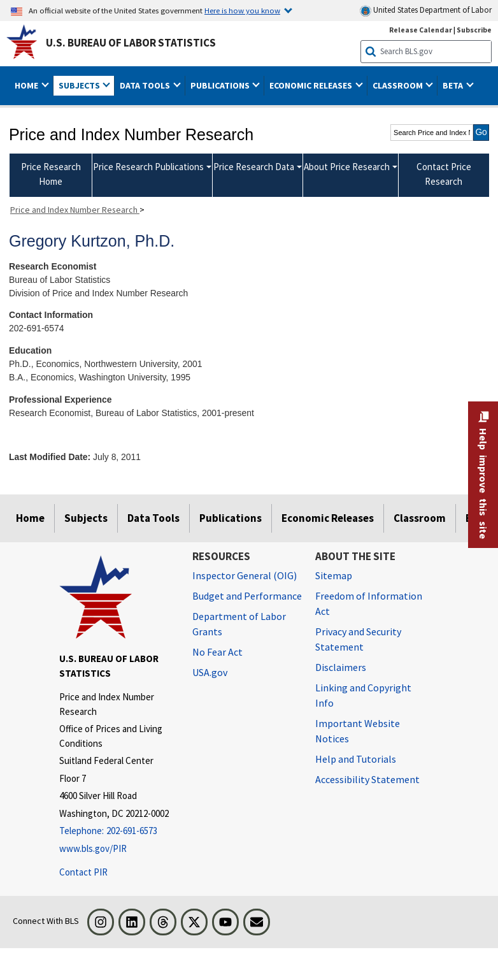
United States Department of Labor (426, 11)
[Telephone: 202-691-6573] (116, 831)
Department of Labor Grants (239, 624)
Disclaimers (341, 667)
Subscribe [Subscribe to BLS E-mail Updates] (474, 30)
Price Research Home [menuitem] (51, 174)
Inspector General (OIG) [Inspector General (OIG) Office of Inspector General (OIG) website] (245, 575)
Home (30, 518)
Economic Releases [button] (312, 85)
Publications (231, 518)
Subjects (86, 518)
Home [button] (27, 85)
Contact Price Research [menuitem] (444, 174)
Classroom (420, 518)
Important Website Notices (358, 731)
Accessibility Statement (367, 779)
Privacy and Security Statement (358, 639)
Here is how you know (242, 10)
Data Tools (153, 518)
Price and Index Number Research (75, 210)
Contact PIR (83, 872)
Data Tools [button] (146, 85)
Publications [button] (221, 85)
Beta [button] (454, 85)
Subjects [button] (80, 85)
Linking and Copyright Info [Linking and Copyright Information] (363, 695)
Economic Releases (328, 518)
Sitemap (334, 575)
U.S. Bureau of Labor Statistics (131, 43)
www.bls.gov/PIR (93, 848)
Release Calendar (421, 30)
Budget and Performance (247, 596)
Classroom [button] (399, 85)
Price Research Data (254, 167)
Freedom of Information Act (369, 603)
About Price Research (347, 167)
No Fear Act (217, 652)
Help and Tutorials (356, 759)
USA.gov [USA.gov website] (210, 672)
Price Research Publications (148, 167)
